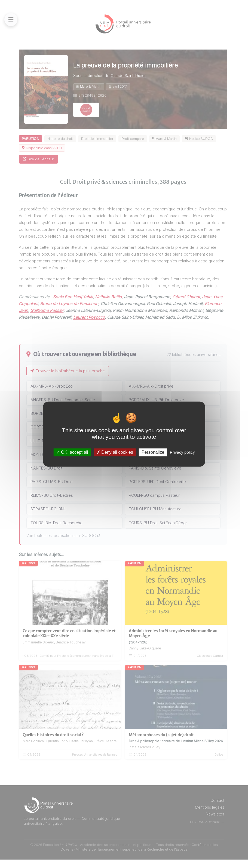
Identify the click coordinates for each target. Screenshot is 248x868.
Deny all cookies (115, 452)
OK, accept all (72, 452)
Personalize (153, 452)
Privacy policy (182, 452)
